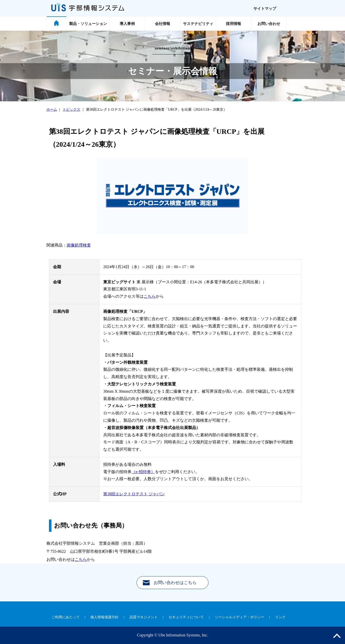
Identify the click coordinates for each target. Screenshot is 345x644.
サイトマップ (265, 9)
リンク (280, 617)
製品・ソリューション (88, 24)
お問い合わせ (269, 24)
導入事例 (127, 24)
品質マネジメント (144, 617)
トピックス (71, 110)
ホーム (52, 110)
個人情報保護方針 (104, 617)
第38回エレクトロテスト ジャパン (134, 494)
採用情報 (233, 24)
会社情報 (163, 24)
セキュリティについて (186, 617)
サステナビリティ (198, 24)
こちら (150, 296)
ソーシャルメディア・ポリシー (240, 617)
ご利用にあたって (66, 617)
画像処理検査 (79, 245)
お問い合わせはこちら (175, 583)
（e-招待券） (143, 472)
